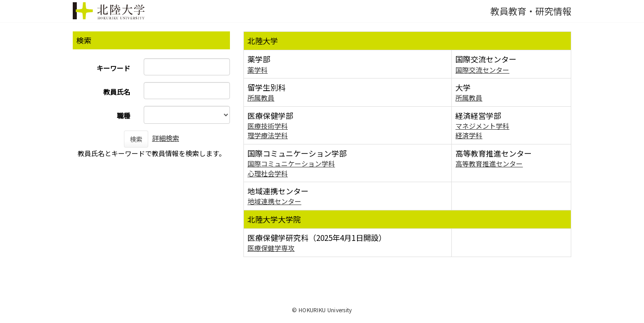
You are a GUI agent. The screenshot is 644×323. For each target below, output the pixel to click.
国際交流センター (482, 70)
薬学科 (258, 70)
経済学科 (469, 135)
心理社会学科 (268, 173)
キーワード (113, 68)
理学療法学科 (268, 135)
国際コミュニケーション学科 (291, 164)
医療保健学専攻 (271, 248)
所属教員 (261, 98)
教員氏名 (117, 92)
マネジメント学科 (482, 126)
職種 (124, 116)
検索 (136, 139)
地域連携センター (274, 201)
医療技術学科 (268, 126)
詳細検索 (166, 138)
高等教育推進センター (489, 164)
